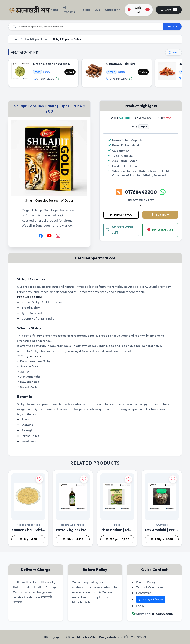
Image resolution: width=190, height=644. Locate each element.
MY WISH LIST (160, 230)
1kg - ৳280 (28, 539)
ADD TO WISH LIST (120, 230)
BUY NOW (160, 215)
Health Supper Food (36, 39)
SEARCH (173, 26)
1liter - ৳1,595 (73, 539)
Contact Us (144, 593)
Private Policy (146, 582)
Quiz (98, 10)
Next (173, 52)
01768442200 (44, 79)
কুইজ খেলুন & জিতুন (151, 599)
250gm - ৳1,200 (117, 539)
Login (140, 606)
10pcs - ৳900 (121, 215)
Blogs (86, 10)
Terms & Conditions (150, 587)
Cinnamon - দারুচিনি (120, 64)
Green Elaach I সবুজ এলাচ (51, 64)
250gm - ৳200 (162, 539)
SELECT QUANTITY (141, 200)
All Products (69, 10)
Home (54, 10)
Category (113, 10)
